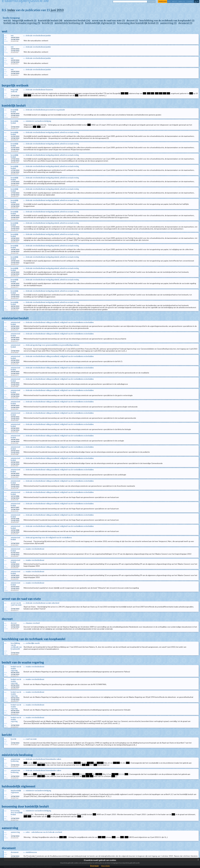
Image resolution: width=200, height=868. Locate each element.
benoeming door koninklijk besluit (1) (138, 23)
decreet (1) (132, 20)
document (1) (185, 23)
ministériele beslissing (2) (69, 23)
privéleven (163, 1)
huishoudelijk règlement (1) (100, 23)
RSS (169, 1)
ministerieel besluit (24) (77, 20)
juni (53, 10)
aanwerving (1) (168, 23)
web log (182, 1)
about (175, 1)
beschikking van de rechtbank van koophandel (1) (167, 20)
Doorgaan (94, 866)
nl (196, 1)
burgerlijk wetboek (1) (24, 20)
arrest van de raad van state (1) (108, 20)
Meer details (106, 866)
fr (198, 1)
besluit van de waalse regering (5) (22, 23)
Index (11, 10)
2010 (60, 10)
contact (190, 1)
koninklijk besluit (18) (50, 20)
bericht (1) (47, 23)
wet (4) (7, 20)
